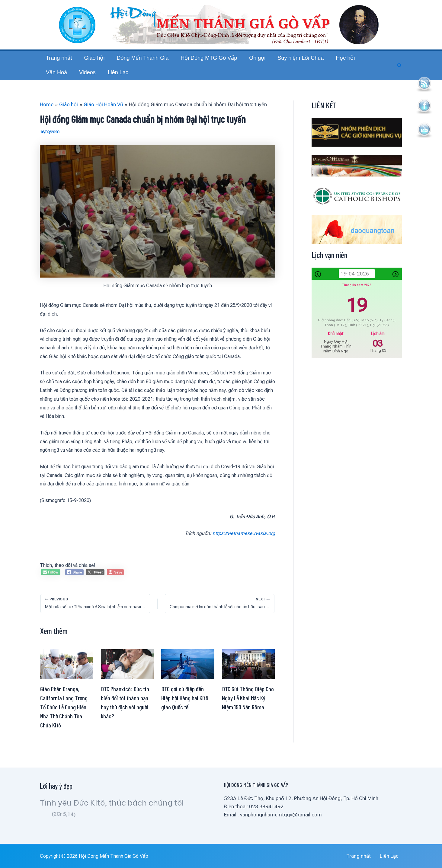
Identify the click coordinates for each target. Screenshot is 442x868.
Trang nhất (366, 856)
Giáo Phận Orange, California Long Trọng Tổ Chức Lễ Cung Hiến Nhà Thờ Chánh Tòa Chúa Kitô (64, 719)
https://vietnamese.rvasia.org (244, 545)
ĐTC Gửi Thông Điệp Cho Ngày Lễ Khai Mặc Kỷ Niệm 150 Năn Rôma (248, 710)
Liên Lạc (393, 856)
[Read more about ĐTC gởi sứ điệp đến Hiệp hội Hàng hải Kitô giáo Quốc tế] (188, 676)
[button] (399, 71)
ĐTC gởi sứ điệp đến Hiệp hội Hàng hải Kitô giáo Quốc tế (185, 710)
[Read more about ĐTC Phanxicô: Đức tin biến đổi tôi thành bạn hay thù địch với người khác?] (127, 676)
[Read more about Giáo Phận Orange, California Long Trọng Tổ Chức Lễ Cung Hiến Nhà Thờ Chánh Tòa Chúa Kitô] (67, 676)
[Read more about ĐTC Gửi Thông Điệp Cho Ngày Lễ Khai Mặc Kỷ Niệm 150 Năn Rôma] (248, 676)
